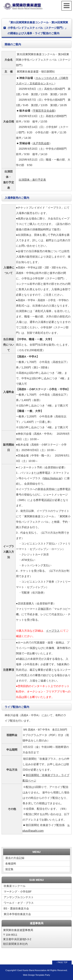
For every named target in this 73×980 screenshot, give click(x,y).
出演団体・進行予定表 (32, 180)
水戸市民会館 (41, 143)
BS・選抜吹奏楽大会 (16, 908)
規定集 (9, 869)
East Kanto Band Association (32, 970)
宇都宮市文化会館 (44, 111)
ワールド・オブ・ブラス (19, 903)
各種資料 (11, 864)
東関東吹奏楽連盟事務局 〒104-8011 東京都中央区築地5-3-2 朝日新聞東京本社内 (18, 937)
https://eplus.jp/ (52, 478)
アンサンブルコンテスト (19, 897)
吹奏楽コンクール (15, 886)
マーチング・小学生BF (18, 892)
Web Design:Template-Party (36, 975)
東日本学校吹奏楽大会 (17, 914)
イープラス (53, 631)
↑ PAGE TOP (62, 962)
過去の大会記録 (15, 858)
